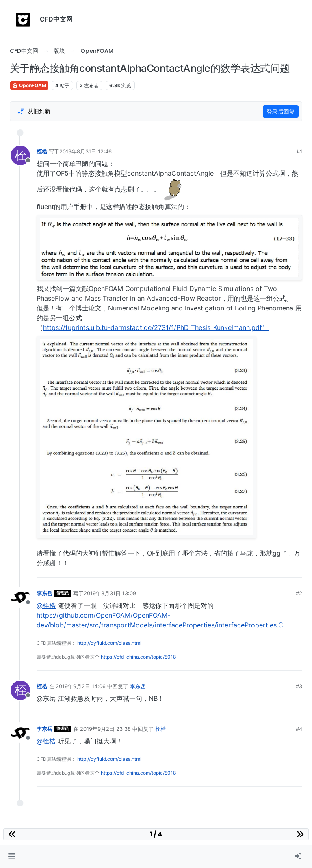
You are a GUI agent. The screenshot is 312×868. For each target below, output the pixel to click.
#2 (299, 593)
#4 (299, 729)
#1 (299, 151)
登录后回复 (281, 111)
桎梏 (42, 151)
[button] (12, 857)
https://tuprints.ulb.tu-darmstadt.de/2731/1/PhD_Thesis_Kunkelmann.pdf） (156, 327)
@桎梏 (46, 605)
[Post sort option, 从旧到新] (34, 111)
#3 (299, 686)
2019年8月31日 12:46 (86, 151)
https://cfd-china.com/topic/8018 (138, 657)
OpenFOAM (29, 85)
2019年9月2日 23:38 (105, 729)
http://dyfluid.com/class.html (109, 643)
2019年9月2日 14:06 (81, 686)
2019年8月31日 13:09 (110, 593)
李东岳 (44, 593)
